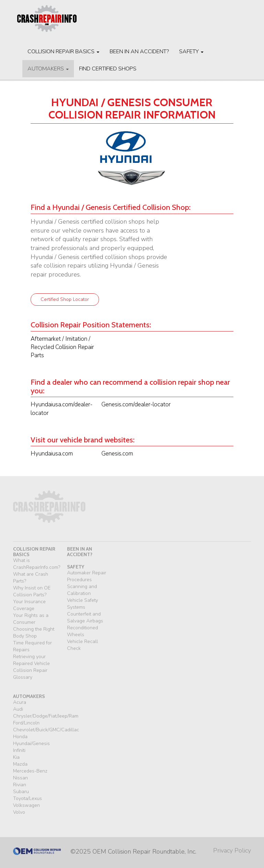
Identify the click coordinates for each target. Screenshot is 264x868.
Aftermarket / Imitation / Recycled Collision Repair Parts (62, 347)
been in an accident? (80, 551)
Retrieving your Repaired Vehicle (31, 660)
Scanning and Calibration (82, 590)
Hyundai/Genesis (31, 743)
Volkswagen (26, 805)
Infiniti (19, 750)
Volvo (19, 812)
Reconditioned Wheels (82, 631)
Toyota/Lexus (27, 798)
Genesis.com (117, 454)
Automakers (48, 69)
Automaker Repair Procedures (87, 576)
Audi (18, 709)
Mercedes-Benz (30, 771)
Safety (191, 52)
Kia (16, 757)
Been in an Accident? (139, 52)
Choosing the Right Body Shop (34, 633)
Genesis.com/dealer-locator (136, 404)
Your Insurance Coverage (29, 605)
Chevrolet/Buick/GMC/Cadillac (46, 730)
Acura (20, 702)
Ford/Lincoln (26, 723)
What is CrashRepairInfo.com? (37, 564)
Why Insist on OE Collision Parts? (32, 591)
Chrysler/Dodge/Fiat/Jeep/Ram (46, 716)
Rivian (20, 785)
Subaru (21, 792)
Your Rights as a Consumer (31, 619)
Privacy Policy (232, 850)
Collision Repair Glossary (30, 674)
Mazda (20, 764)
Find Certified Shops (108, 69)
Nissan (20, 778)
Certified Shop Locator (65, 299)
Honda (20, 737)
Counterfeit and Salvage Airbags (85, 617)
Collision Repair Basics (63, 52)
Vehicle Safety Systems (82, 604)
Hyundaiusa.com (52, 454)
